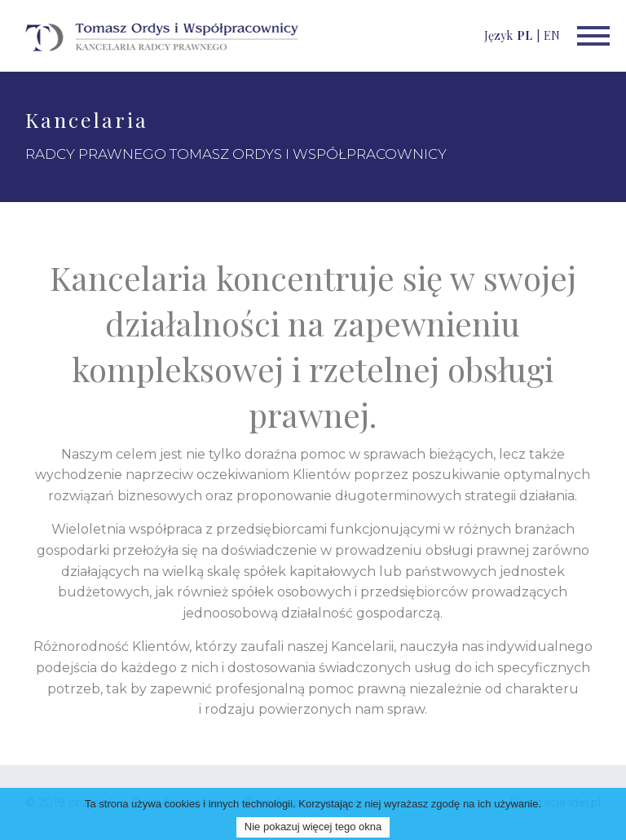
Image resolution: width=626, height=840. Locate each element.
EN (552, 35)
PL (525, 35)
